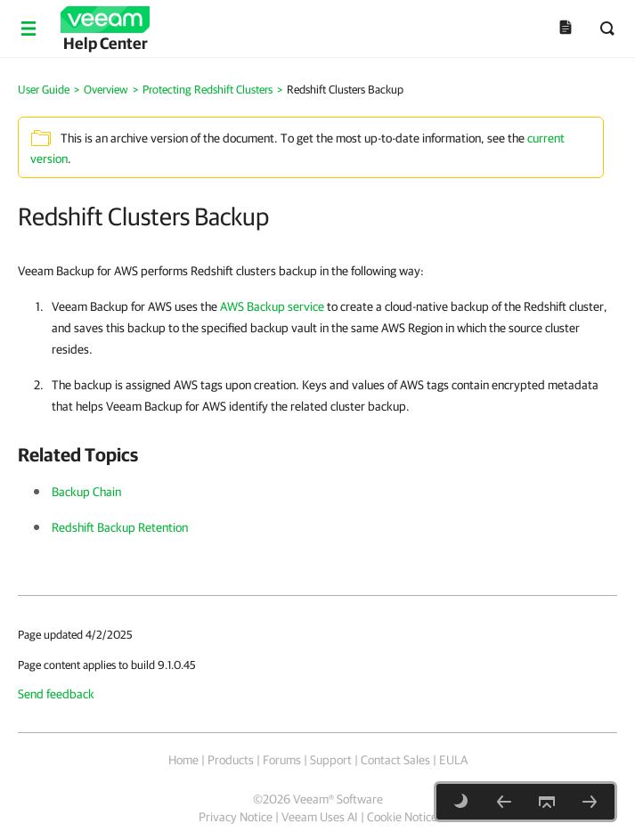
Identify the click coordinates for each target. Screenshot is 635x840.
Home (183, 760)
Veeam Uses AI (320, 817)
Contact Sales (395, 760)
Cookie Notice (402, 817)
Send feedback (56, 694)
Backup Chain (86, 492)
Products (231, 760)
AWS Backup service (272, 306)
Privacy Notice (236, 817)
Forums (282, 760)
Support (331, 760)
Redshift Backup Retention (120, 527)
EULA (453, 760)
